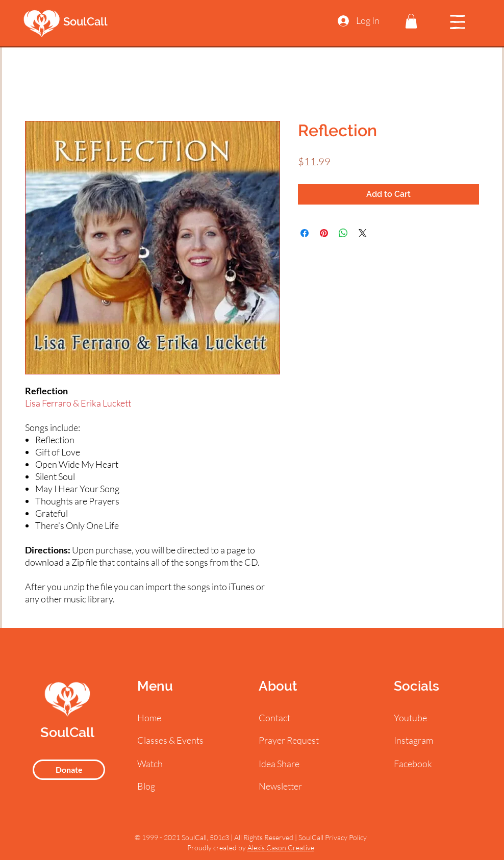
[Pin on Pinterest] (324, 233)
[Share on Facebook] (305, 233)
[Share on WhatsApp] (343, 233)
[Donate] (69, 770)
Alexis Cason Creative (281, 848)
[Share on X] (363, 233)
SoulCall (85, 21)
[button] (411, 21)
